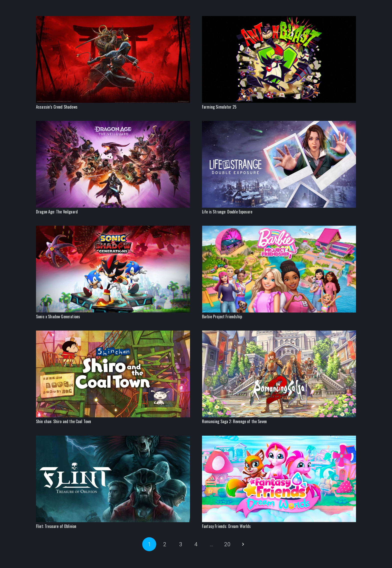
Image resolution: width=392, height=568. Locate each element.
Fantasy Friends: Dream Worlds (226, 526)
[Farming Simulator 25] (279, 19)
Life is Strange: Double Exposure (227, 212)
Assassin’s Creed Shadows (57, 107)
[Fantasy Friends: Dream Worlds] (279, 439)
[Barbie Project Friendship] (279, 229)
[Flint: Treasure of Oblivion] (113, 439)
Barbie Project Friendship (222, 317)
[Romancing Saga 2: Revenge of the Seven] (279, 333)
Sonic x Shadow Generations (58, 317)
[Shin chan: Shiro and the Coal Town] (113, 333)
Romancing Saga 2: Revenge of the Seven (234, 421)
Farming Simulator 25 (219, 107)
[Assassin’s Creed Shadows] (113, 19)
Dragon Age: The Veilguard (57, 212)
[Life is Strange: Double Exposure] (279, 124)
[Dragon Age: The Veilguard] (113, 124)
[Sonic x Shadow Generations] (113, 229)
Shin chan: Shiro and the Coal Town (63, 421)
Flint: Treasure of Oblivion (56, 526)
